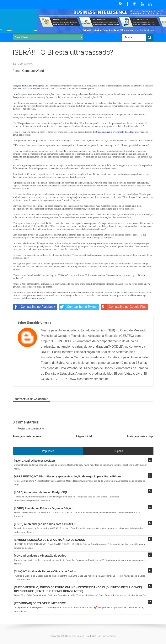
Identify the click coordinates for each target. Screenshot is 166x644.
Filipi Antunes (109, 636)
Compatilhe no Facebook (34, 307)
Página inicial (84, 436)
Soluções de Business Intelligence (28, 86)
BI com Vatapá (77, 636)
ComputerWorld (33, 71)
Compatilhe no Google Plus (123, 307)
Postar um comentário (31, 428)
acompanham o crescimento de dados (115, 132)
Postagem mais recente (27, 436)
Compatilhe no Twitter (78, 307)
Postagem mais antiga (140, 436)
